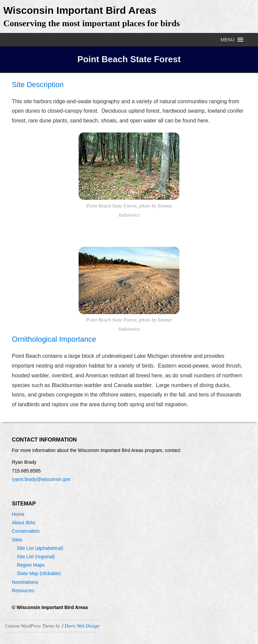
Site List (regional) (36, 557)
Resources (23, 591)
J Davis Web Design (80, 626)
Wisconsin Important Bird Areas (80, 10)
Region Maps (31, 565)
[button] (228, 40)
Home (18, 514)
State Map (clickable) (39, 573)
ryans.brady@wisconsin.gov (41, 479)
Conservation (26, 531)
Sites (17, 540)
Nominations (25, 582)
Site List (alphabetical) (40, 548)
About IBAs (24, 523)
